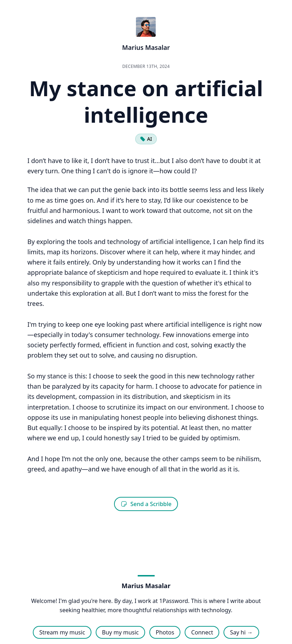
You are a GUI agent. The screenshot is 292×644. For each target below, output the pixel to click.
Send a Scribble (146, 504)
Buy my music (120, 632)
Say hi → (241, 632)
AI (146, 139)
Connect (202, 632)
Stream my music (62, 632)
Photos (165, 632)
